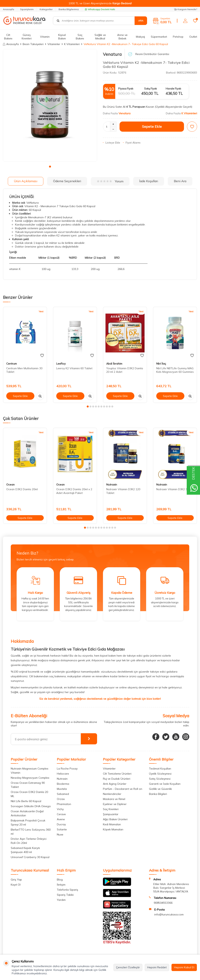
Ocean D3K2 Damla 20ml (22, 489)
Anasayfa (8, 9)
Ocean (10, 485)
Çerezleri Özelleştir (128, 967)
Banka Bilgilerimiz (69, 9)
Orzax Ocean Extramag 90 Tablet (28, 785)
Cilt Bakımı (8, 37)
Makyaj (140, 37)
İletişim (61, 885)
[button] (50, 167)
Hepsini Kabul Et (184, 967)
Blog (60, 880)
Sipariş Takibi (65, 895)
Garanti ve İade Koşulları (165, 784)
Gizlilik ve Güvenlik (160, 789)
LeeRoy (61, 364)
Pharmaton (64, 804)
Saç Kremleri (111, 809)
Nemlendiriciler (112, 794)
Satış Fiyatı (150, 89)
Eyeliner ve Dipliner (115, 804)
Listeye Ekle (112, 143)
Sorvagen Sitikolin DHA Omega (31, 806)
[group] (50, 105)
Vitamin (45, 37)
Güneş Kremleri (27, 37)
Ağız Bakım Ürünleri (115, 819)
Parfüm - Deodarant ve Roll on (123, 789)
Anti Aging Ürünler (115, 784)
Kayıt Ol (16, 885)
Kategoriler (46, 9)
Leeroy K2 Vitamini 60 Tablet (74, 368)
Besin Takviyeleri (33, 44)
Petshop (178, 37)
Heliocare (63, 774)
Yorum (110, 181)
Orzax (61, 799)
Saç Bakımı (80, 37)
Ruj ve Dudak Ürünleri (117, 779)
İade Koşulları (149, 181)
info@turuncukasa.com (169, 914)
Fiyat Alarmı (132, 143)
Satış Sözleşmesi (160, 779)
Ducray (61, 824)
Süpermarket (159, 37)
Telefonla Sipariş (67, 890)
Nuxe (60, 834)
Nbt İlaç (161, 364)
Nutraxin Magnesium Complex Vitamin (29, 771)
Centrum (12, 364)
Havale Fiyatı (173, 89)
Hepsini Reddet (157, 967)
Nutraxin (112, 485)
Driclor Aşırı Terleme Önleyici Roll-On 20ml (29, 841)
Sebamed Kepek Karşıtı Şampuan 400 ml (25, 850)
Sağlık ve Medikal (100, 37)
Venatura (112, 54)
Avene (61, 819)
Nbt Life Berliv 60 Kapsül (26, 801)
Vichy (60, 809)
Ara (141, 21)
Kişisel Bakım (62, 37)
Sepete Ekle (152, 126)
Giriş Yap (16, 880)
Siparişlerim (27, 9)
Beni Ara (180, 181)
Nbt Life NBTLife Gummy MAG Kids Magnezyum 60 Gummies (175, 370)
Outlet (193, 37)
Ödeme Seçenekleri (67, 181)
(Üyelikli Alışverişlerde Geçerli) (174, 107)
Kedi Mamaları (112, 824)
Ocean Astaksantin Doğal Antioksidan (27, 813)
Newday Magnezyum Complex (30, 778)
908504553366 (163, 903)
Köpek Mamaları (113, 829)
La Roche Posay (67, 769)
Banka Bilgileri (158, 794)
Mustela (62, 789)
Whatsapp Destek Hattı (100, 9)
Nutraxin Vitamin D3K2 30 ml (174, 489)
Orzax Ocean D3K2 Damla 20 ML (29, 794)
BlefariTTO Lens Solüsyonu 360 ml (31, 832)
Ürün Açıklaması (26, 181)
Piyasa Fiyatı (126, 89)
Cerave (61, 814)
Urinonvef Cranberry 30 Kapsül (30, 857)
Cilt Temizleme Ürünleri (117, 774)
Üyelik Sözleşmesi (160, 774)
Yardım (61, 900)
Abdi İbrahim (114, 364)
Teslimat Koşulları (160, 769)
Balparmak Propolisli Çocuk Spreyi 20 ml (28, 822)
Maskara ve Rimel (114, 799)
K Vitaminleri (72, 44)
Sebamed (63, 794)
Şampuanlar (111, 814)
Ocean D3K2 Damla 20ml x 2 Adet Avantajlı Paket (74, 491)
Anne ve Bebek (122, 37)
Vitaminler (54, 44)
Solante (62, 829)
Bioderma (63, 784)
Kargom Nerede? (186, 9)
